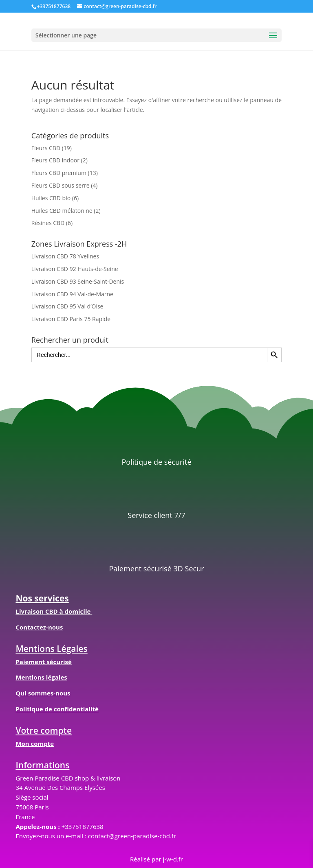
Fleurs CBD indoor (55, 160)
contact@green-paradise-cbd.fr (132, 836)
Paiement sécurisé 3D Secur (156, 568)
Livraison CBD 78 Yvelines (65, 256)
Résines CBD (48, 223)
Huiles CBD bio (51, 198)
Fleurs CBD (46, 148)
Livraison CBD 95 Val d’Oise (67, 306)
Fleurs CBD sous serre (61, 185)
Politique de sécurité (156, 462)
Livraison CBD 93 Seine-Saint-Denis (78, 281)
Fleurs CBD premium (59, 173)
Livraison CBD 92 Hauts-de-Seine (75, 269)
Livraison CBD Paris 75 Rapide (71, 319)
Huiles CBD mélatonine (62, 211)
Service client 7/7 (156, 515)
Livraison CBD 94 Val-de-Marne (72, 294)
